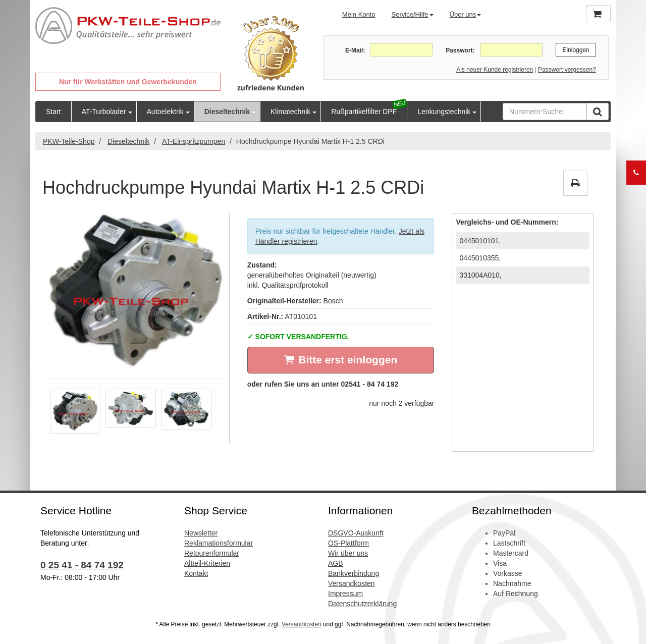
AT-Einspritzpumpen (194, 141)
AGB (336, 563)
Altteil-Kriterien (207, 563)
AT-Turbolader (104, 112)
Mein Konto (359, 14)
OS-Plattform (348, 543)
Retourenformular (212, 553)
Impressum (345, 594)
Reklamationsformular (219, 543)
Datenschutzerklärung (362, 604)
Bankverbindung (354, 573)
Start (53, 112)
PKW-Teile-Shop (69, 141)
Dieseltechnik (227, 112)
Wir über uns (348, 553)
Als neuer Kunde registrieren (495, 70)
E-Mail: (355, 50)
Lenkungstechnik (444, 112)
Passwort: (460, 50)
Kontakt (196, 573)
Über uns (466, 14)
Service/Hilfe (413, 14)
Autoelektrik (165, 112)
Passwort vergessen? (567, 70)
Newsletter (201, 533)
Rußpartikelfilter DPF (364, 112)
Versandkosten (352, 583)
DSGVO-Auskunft (356, 533)
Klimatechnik (290, 112)
